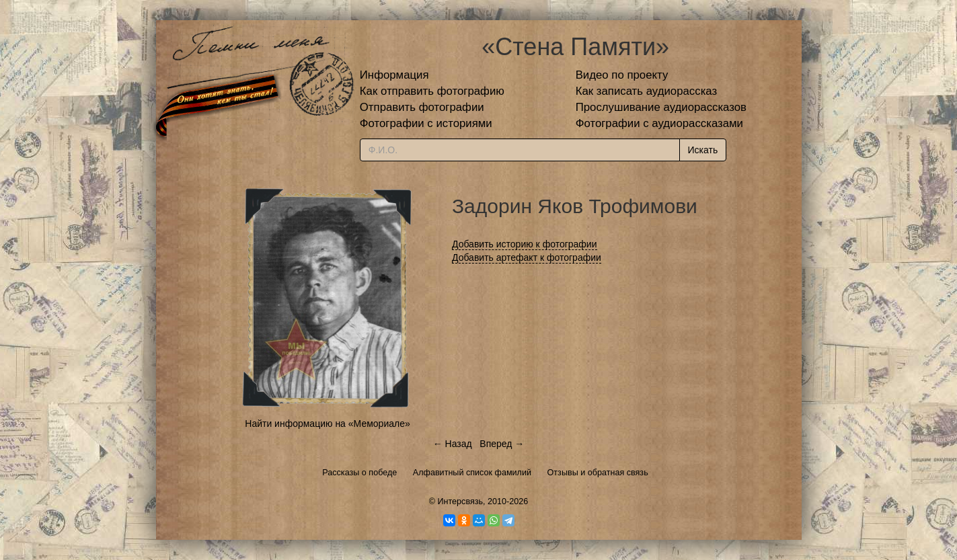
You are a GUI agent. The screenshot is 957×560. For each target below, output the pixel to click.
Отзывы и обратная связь (598, 473)
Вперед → (502, 444)
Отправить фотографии (422, 107)
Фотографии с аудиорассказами (659, 123)
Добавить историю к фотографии (525, 244)
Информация (394, 75)
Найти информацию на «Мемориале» (327, 424)
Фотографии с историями (426, 123)
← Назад (453, 444)
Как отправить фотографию (432, 91)
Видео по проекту (622, 75)
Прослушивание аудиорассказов (661, 107)
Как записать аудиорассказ (647, 91)
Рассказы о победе (359, 473)
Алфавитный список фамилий (472, 473)
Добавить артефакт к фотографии (527, 257)
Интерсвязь (460, 502)
